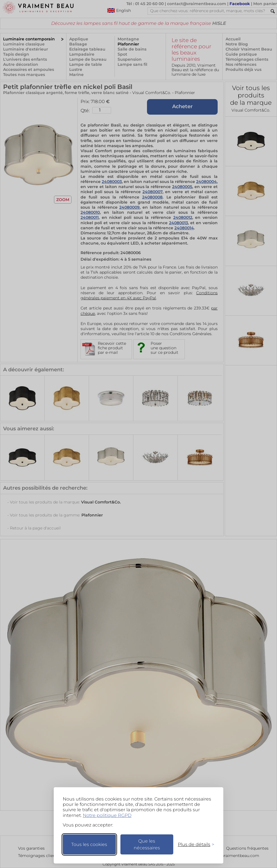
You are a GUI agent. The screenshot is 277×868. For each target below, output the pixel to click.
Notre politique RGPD (107, 815)
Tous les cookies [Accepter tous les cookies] (89, 844)
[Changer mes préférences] (193, 844)
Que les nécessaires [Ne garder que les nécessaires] (147, 844)
